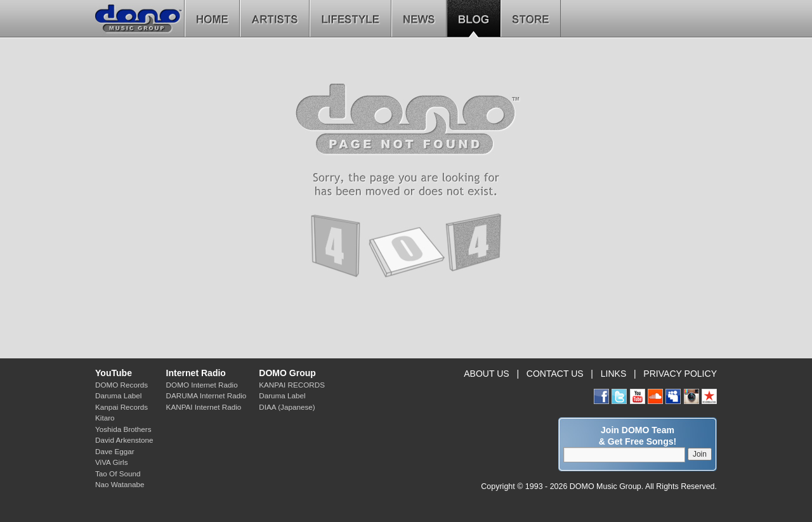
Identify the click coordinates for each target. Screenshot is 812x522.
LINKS (614, 374)
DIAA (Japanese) (287, 407)
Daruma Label (118, 395)
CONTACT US (555, 374)
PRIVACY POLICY (680, 374)
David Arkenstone (124, 440)
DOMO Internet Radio (202, 385)
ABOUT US (486, 374)
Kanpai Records (121, 407)
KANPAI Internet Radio (204, 407)
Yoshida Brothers (123, 429)
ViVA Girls (112, 462)
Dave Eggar (115, 451)
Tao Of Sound (118, 473)
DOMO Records (121, 385)
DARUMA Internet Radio (206, 395)
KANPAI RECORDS (292, 385)
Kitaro (105, 418)
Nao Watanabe (120, 484)
